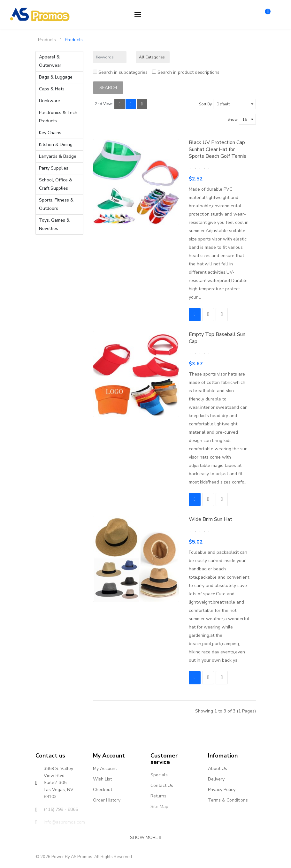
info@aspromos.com (64, 822)
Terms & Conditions (228, 800)
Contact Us (162, 785)
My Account (105, 768)
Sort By (205, 104)
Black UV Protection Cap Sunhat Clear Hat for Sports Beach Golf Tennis (218, 149)
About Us (218, 768)
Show (233, 119)
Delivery (216, 779)
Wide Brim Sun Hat (211, 519)
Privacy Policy (222, 789)
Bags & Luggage (56, 77)
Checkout (103, 789)
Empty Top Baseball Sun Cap (217, 338)
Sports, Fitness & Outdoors (56, 204)
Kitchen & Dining (56, 145)
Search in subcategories (120, 72)
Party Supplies (54, 168)
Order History (107, 800)
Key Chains (50, 133)
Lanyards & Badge (58, 156)
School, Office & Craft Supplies (56, 184)
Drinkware (50, 101)
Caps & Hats (52, 89)
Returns (158, 796)
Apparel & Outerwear (50, 61)
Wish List (102, 779)
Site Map (159, 806)
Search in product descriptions (186, 72)
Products (47, 40)
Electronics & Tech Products (58, 117)
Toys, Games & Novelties (54, 224)
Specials (159, 775)
